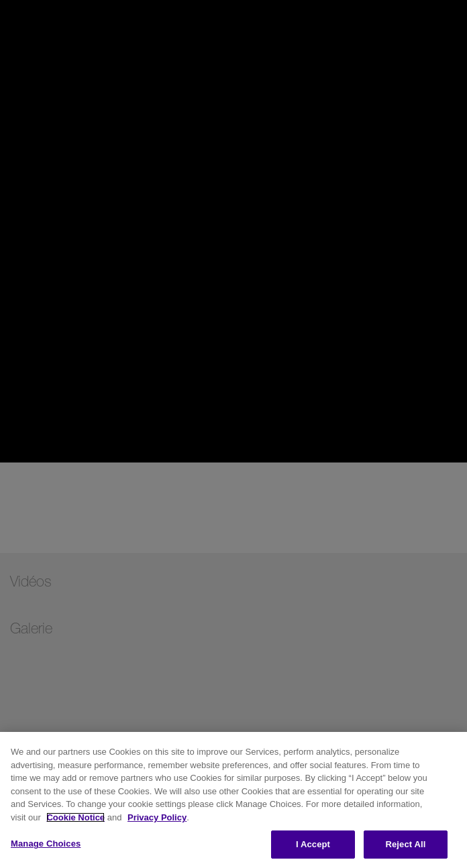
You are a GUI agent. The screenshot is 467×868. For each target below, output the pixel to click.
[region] (234, 800)
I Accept (313, 844)
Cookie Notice (75, 817)
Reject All (405, 844)
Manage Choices (46, 844)
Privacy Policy (157, 817)
